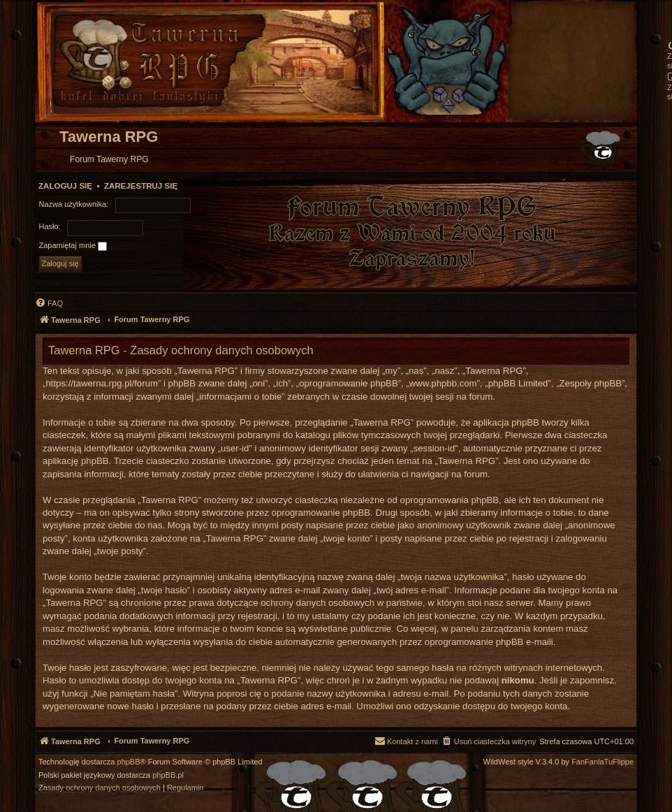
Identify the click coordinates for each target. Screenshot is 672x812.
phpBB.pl (168, 775)
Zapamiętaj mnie (73, 246)
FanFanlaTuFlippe (602, 762)
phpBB (129, 762)
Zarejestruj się (141, 186)
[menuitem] (49, 303)
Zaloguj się (65, 186)
